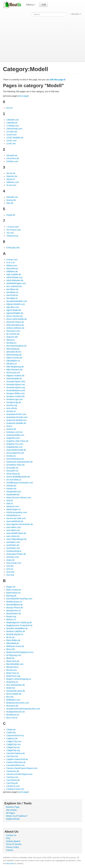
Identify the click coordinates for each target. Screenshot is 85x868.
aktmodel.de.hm (14, 352)
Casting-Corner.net (15, 789)
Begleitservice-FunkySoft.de (19, 625)
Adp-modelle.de (14, 274)
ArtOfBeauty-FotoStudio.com (20, 483)
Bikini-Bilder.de (13, 640)
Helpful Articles (13, 819)
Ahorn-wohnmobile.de (16, 319)
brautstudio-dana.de (16, 691)
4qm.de (10, 203)
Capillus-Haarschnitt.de (17, 759)
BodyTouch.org (13, 676)
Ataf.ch (10, 503)
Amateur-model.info (15, 396)
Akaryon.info (12, 337)
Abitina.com (12, 265)
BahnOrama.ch (13, 593)
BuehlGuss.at (13, 715)
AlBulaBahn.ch (13, 361)
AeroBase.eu (12, 292)
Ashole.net (11, 489)
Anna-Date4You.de (15, 453)
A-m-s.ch (10, 263)
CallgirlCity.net (13, 747)
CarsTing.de (12, 783)
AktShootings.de (14, 355)
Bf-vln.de (10, 637)
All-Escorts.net (13, 373)
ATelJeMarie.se (13, 515)
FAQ (8, 838)
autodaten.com (13, 542)
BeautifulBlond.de (14, 605)
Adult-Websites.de (15, 280)
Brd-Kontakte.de (14, 694)
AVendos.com (13, 557)
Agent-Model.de (14, 310)
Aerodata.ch (12, 298)
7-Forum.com (12, 227)
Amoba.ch (11, 411)
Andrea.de (11, 429)
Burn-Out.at (12, 718)
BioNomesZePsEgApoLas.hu (20, 652)
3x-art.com (11, 185)
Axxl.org (10, 575)
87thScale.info (13, 248)
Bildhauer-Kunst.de (15, 646)
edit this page (57, 80)
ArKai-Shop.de (13, 474)
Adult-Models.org (14, 277)
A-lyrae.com (12, 260)
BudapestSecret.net (15, 712)
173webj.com (12, 126)
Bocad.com (12, 670)
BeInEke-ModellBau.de (17, 628)
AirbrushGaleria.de (15, 325)
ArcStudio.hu (12, 468)
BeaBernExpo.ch (14, 602)
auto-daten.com (14, 527)
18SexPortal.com (14, 129)
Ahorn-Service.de (14, 316)
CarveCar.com (13, 786)
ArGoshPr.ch (12, 471)
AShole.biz (11, 486)
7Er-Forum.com (14, 230)
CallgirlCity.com (13, 744)
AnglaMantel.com (14, 447)
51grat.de (11, 215)
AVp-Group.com (14, 563)
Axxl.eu (10, 569)
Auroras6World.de (15, 521)
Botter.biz (11, 688)
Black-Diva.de (13, 661)
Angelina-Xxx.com (15, 444)
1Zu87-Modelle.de (15, 138)
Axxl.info (10, 572)
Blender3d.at (12, 667)
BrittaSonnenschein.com (18, 703)
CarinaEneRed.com (15, 765)
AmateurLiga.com (14, 399)
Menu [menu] (31, 5)
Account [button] (76, 14)
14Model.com (13, 120)
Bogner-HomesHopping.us (19, 679)
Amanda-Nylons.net (15, 384)
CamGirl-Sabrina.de (16, 753)
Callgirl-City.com (14, 741)
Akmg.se (10, 340)
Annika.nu (11, 456)
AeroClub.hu (12, 295)
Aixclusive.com (13, 331)
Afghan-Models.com (16, 304)
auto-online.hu (13, 536)
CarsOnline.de (13, 780)
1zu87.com (11, 141)
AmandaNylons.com (16, 390)
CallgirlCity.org (13, 750)
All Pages (10, 813)
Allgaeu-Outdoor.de (15, 376)
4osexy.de (11, 200)
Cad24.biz (11, 733)
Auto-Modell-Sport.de (16, 533)
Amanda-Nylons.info (16, 381)
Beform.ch (11, 619)
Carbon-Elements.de (16, 762)
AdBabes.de (12, 271)
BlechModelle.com (15, 664)
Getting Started (13, 841)
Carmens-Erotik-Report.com (19, 774)
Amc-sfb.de (12, 408)
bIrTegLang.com (14, 655)
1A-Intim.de (12, 132)
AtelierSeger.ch (13, 509)
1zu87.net (11, 144)
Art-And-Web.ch (14, 480)
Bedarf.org (11, 616)
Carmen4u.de (13, 771)
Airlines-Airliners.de (15, 328)
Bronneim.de (12, 706)
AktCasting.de (13, 349)
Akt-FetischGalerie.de (16, 346)
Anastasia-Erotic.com (16, 414)
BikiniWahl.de (13, 643)
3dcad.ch (11, 179)
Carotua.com (12, 777)
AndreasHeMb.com (15, 435)
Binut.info (11, 649)
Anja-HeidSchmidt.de (16, 450)
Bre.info (10, 697)
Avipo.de (10, 560)
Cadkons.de (12, 738)
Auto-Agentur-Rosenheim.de (19, 524)
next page (23, 96)
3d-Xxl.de (11, 173)
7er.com (10, 233)
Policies (10, 850)
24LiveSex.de (13, 158)
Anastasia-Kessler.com (17, 417)
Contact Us (11, 835)
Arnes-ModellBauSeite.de (18, 477)
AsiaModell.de (13, 495)
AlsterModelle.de (14, 379)
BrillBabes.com (13, 700)
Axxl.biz (10, 566)
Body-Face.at (12, 673)
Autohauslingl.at (14, 551)
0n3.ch (9, 108)
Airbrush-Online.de (15, 322)
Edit (43, 5)
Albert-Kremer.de (14, 358)
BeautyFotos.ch (14, 611)
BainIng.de (11, 596)
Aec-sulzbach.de (14, 286)
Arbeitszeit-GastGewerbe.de (19, 462)
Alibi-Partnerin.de (14, 370)
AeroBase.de (12, 289)
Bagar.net (11, 587)
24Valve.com (12, 161)
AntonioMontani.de (15, 459)
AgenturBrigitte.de (15, 313)
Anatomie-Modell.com (16, 420)
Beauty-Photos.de (15, 608)
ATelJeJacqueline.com (17, 512)
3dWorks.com (13, 182)
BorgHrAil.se (12, 682)
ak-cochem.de (13, 334)
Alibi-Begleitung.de (15, 367)
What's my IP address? (17, 816)
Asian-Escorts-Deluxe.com (19, 498)
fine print (10, 863)
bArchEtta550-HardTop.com (19, 599)
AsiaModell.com (14, 492)
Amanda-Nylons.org (16, 387)
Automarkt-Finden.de (16, 554)
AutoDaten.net (13, 548)
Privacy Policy (12, 847)
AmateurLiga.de (14, 402)
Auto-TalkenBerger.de (16, 539)
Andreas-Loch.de (14, 432)
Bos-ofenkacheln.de (16, 685)
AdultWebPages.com (16, 283)
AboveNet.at (12, 268)
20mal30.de (12, 155)
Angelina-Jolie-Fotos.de (17, 441)
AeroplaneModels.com (17, 301)
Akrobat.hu (11, 343)
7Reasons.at (12, 236)
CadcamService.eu (15, 735)
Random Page (13, 807)
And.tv (9, 426)
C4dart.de (11, 730)
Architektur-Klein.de (15, 465)
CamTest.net (12, 756)
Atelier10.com (13, 506)
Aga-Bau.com (13, 307)
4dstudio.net (12, 197)
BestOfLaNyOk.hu (15, 634)
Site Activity (11, 810)
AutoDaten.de (13, 545)
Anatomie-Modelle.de (16, 423)
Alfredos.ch (12, 364)
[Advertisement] (42, 39)
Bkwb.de (10, 658)
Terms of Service (14, 844)
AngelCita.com (13, 438)
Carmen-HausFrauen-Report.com (22, 768)
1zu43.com (11, 135)
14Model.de (12, 123)
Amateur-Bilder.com (15, 393)
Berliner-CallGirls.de (16, 631)
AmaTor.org (12, 405)
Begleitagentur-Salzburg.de (19, 622)
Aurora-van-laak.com (16, 518)
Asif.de (9, 500)
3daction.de (12, 176)
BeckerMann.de (14, 614)
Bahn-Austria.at (14, 590)
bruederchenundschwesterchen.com (23, 709)
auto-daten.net (13, 530)
